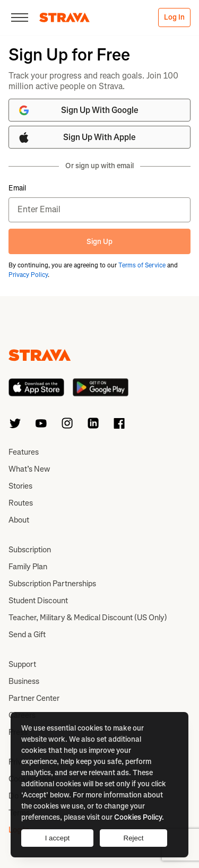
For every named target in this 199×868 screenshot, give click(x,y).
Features (24, 452)
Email (17, 188)
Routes (21, 503)
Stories (20, 486)
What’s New (29, 469)
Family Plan (28, 567)
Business (24, 681)
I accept (58, 838)
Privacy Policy (28, 275)
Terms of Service (142, 265)
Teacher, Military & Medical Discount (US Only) (88, 618)
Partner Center (34, 698)
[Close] (20, 18)
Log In (174, 17)
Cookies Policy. (139, 817)
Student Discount (38, 601)
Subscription (30, 550)
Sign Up (99, 242)
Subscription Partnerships (52, 584)
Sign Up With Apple (77, 137)
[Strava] (64, 18)
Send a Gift (27, 635)
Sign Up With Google (78, 110)
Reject (134, 838)
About (19, 520)
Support (22, 664)
